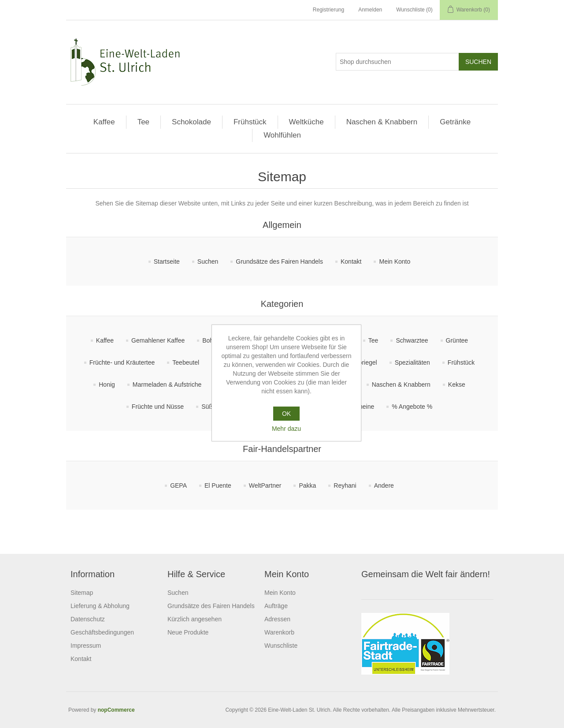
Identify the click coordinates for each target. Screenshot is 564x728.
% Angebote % (412, 407)
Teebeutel (186, 362)
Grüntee (457, 340)
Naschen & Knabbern (382, 122)
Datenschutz (88, 619)
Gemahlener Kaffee (158, 340)
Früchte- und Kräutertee (122, 362)
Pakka (307, 485)
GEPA (178, 485)
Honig (107, 385)
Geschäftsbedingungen (102, 632)
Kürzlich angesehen (195, 619)
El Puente (218, 485)
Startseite (167, 261)
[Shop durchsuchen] (397, 62)
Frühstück (250, 122)
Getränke (455, 122)
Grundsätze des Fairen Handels (279, 261)
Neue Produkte (188, 632)
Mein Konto (395, 261)
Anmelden (370, 10)
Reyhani (345, 485)
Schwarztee (412, 340)
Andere (384, 485)
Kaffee (104, 122)
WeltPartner (265, 485)
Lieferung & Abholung (100, 606)
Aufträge (276, 606)
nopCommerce (116, 710)
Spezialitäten (412, 362)
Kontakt (351, 261)
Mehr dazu (286, 429)
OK (286, 414)
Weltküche (306, 122)
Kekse (457, 385)
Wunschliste (281, 646)
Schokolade (191, 122)
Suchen (208, 261)
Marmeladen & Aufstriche (167, 385)
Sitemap (82, 593)
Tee (143, 122)
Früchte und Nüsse (158, 407)
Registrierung (328, 10)
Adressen (277, 619)
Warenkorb (279, 632)
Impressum (86, 646)
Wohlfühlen (282, 135)
